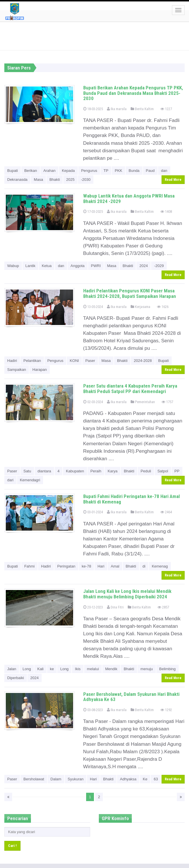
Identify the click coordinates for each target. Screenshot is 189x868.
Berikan (31, 171)
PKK (118, 171)
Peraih (96, 471)
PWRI (96, 266)
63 (156, 779)
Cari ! (12, 846)
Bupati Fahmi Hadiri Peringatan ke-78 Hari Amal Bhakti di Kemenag (131, 499)
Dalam (56, 779)
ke (52, 669)
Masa (38, 180)
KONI (74, 361)
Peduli (146, 471)
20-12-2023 (93, 607)
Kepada (68, 171)
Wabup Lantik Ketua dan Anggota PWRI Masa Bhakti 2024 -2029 (129, 199)
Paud (150, 171)
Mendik (111, 669)
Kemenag (160, 566)
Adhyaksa (128, 779)
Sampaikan (17, 370)
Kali (40, 669)
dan (164, 171)
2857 (163, 607)
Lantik (30, 266)
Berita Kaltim (142, 109)
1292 (166, 710)
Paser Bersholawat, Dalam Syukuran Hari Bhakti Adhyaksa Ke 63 (131, 697)
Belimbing (167, 669)
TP (106, 171)
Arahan (49, 171)
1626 (163, 307)
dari (10, 480)
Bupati (13, 171)
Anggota (77, 266)
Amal (115, 566)
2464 (166, 512)
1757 (167, 402)
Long (27, 669)
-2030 (86, 180)
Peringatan (66, 566)
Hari (101, 566)
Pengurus (89, 171)
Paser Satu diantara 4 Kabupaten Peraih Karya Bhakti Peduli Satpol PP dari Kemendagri (130, 389)
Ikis (78, 669)
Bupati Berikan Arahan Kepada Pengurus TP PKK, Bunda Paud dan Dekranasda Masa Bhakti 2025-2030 (133, 93)
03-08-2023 (93, 710)
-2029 (159, 266)
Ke (145, 779)
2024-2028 (143, 361)
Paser (90, 361)
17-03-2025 (93, 212)
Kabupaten (75, 471)
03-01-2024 (93, 512)
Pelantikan (32, 361)
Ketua (47, 266)
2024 (143, 266)
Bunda (134, 171)
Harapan (40, 370)
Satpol (163, 471)
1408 (166, 212)
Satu (27, 471)
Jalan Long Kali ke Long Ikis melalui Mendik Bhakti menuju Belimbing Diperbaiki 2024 (127, 594)
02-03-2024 (93, 402)
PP (177, 471)
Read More (173, 180)
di (144, 566)
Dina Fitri (115, 607)
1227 (166, 109)
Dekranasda (17, 180)
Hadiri (12, 361)
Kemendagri (30, 480)
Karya (112, 471)
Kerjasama (140, 307)
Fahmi (29, 566)
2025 (70, 180)
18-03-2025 (93, 109)
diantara (44, 471)
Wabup (13, 266)
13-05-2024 (93, 307)
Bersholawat (34, 779)
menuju (147, 669)
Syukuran (76, 779)
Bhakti (55, 180)
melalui (93, 669)
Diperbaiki (16, 678)
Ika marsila (117, 109)
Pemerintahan (143, 402)
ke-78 (87, 566)
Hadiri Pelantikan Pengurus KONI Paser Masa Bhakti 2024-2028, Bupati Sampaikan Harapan (130, 293)
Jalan (12, 669)
